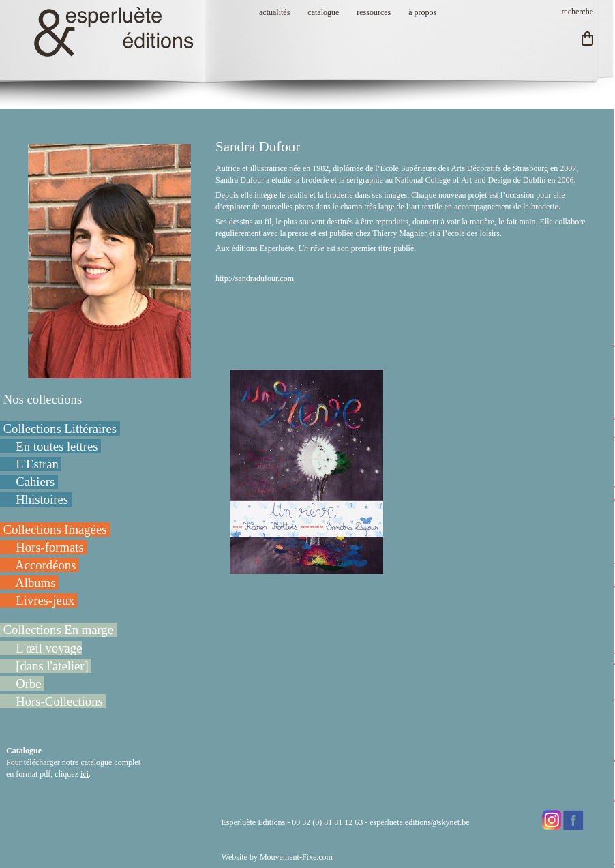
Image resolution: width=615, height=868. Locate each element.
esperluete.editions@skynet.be (419, 822)
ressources (374, 12)
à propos (422, 12)
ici (85, 774)
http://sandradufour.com (255, 278)
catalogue (323, 12)
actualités (274, 12)
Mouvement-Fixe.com (296, 857)
